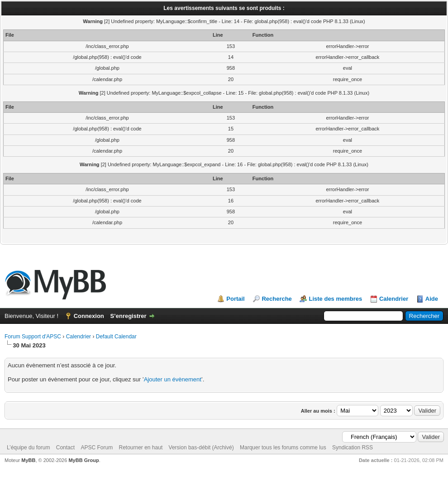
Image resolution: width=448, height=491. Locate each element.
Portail (235, 299)
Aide (432, 299)
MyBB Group (83, 460)
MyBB (28, 460)
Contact (65, 448)
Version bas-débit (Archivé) (201, 448)
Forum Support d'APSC (33, 337)
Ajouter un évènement (173, 379)
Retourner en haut (141, 448)
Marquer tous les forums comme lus (283, 448)
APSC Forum (97, 448)
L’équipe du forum (28, 448)
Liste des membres (335, 299)
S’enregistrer (128, 316)
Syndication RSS (353, 448)
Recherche (276, 299)
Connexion (89, 316)
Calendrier (394, 299)
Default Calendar (116, 337)
